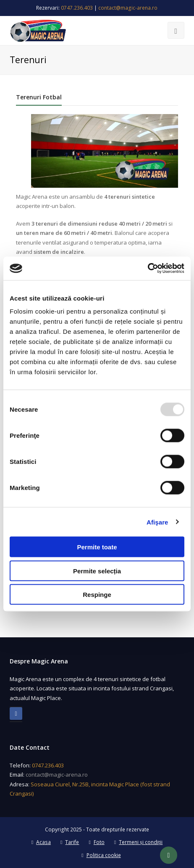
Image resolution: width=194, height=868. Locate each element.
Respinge (97, 595)
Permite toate (97, 547)
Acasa (41, 842)
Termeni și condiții (138, 842)
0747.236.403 (77, 8)
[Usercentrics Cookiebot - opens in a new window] (148, 269)
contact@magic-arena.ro (128, 8)
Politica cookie (101, 855)
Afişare (157, 522)
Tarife (70, 842)
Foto (96, 842)
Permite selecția (97, 571)
